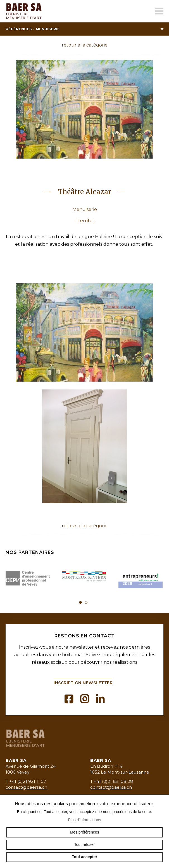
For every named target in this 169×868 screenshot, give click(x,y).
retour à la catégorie (85, 45)
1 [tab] (80, 602)
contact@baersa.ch (26, 787)
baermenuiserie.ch (25, 11)
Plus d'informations (85, 820)
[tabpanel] (28, 579)
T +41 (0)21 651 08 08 (112, 781)
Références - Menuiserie (84, 29)
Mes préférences (84, 832)
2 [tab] (86, 602)
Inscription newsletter (83, 683)
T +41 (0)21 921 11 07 (26, 781)
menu (159, 11)
